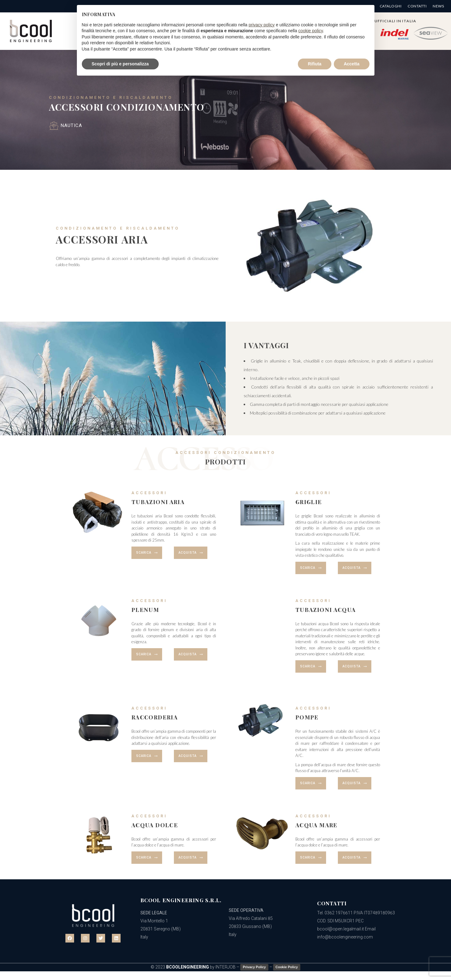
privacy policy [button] (262, 25)
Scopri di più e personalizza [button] (120, 64)
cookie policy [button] (310, 31)
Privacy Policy (254, 967)
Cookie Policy (287, 967)
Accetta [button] (352, 64)
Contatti (417, 6)
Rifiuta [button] (315, 64)
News (438, 6)
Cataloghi (391, 6)
